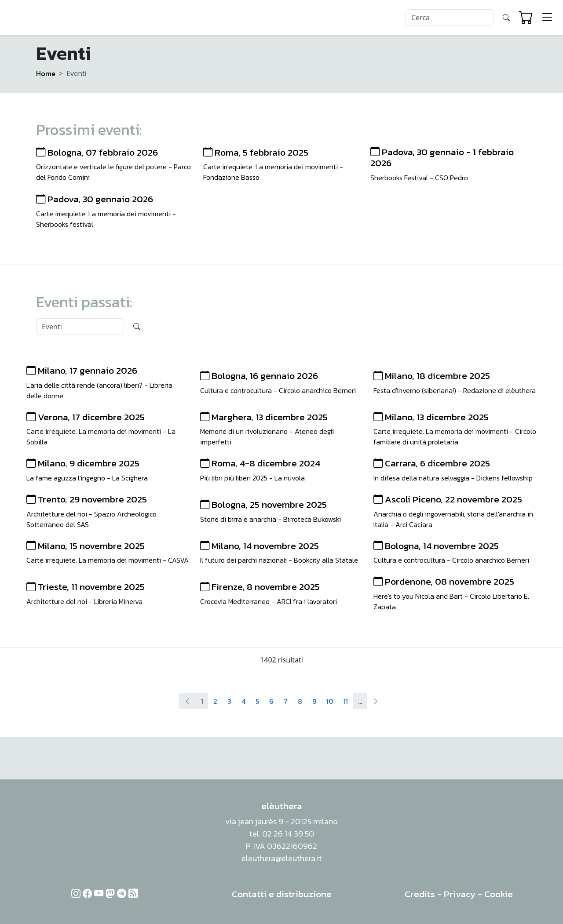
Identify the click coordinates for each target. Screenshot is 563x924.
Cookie (499, 894)
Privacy (460, 894)
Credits (420, 894)
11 (346, 701)
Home (46, 73)
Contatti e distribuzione (282, 894)
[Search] (450, 18)
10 (330, 701)
